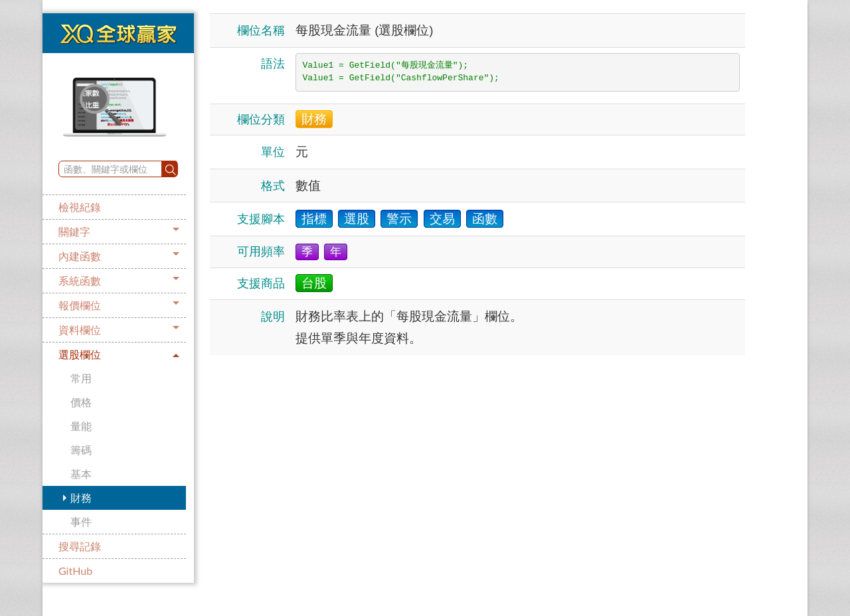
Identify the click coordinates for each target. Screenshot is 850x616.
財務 (81, 498)
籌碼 (81, 450)
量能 (81, 426)
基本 (81, 474)
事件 (81, 521)
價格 (81, 402)
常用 (81, 378)
